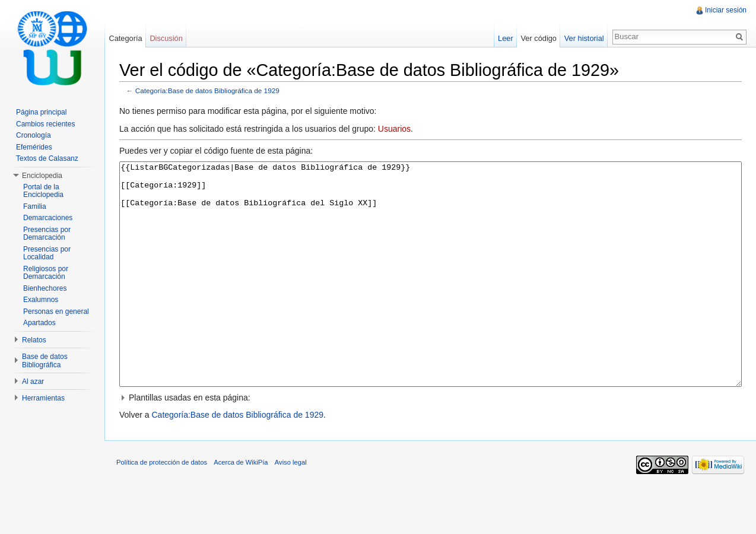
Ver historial (584, 38)
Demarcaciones (48, 218)
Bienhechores (45, 288)
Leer (506, 38)
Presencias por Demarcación (47, 234)
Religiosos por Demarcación (46, 273)
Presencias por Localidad (47, 253)
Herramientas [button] (43, 398)
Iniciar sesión (726, 10)
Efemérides (34, 147)
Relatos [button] (34, 340)
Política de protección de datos (162, 507)
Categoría (125, 38)
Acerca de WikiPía (241, 507)
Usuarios (394, 129)
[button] (431, 442)
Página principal (41, 112)
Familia (35, 206)
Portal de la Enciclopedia (43, 191)
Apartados (39, 323)
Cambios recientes (45, 124)
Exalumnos (41, 300)
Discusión (166, 38)
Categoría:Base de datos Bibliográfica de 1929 (207, 90)
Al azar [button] (33, 382)
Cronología (34, 135)
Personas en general (56, 311)
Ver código (538, 38)
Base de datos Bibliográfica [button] (45, 361)
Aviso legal (291, 507)
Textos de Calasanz (47, 158)
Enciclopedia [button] (42, 176)
